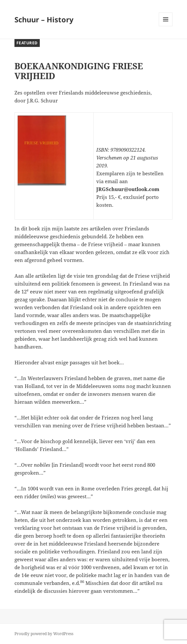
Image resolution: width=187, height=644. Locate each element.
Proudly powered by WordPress (44, 634)
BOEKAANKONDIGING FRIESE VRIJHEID (79, 71)
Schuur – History (44, 19)
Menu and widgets (166, 26)
